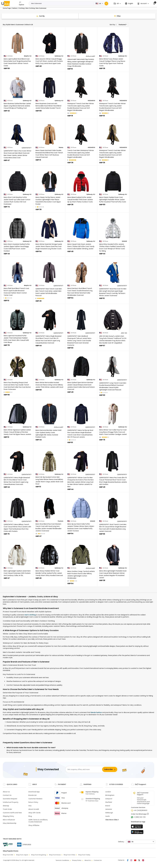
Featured (122, 25)
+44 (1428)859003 (140, 810)
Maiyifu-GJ (28, 56)
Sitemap (6, 806)
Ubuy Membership (10, 823)
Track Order (7, 809)
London (108, 792)
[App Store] (137, 827)
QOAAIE (124, 241)
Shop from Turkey (84, 855)
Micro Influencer (9, 820)
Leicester (109, 809)
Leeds (108, 816)
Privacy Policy (77, 860)
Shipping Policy (8, 816)
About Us (6, 792)
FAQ (30, 806)
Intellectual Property (11, 802)
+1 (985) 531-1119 (139, 817)
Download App (34, 792)
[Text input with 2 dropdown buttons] (62, 3)
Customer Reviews (35, 799)
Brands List (32, 795)
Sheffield (109, 802)
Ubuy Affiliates (34, 825)
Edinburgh (109, 813)
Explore (22, 3)
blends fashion (96, 712)
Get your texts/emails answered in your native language (143, 801)
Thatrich (60, 521)
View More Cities (112, 820)
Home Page (7, 8)
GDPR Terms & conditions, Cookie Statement (38, 821)
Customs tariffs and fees (12, 813)
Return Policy (33, 802)
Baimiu (61, 148)
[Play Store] (137, 833)
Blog (30, 816)
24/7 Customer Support (143, 794)
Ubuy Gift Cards (34, 813)
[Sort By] (40, 16)
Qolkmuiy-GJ (59, 56)
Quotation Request (10, 799)
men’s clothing (30, 615)
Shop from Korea (55, 855)
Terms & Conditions (62, 860)
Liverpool (109, 799)
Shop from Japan (22, 855)
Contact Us (7, 795)
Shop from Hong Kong (39, 855)
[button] (117, 4)
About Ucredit (34, 809)
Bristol (108, 806)
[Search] (106, 4)
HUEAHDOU (91, 101)
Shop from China (69, 855)
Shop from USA (8, 855)
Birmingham (110, 795)
